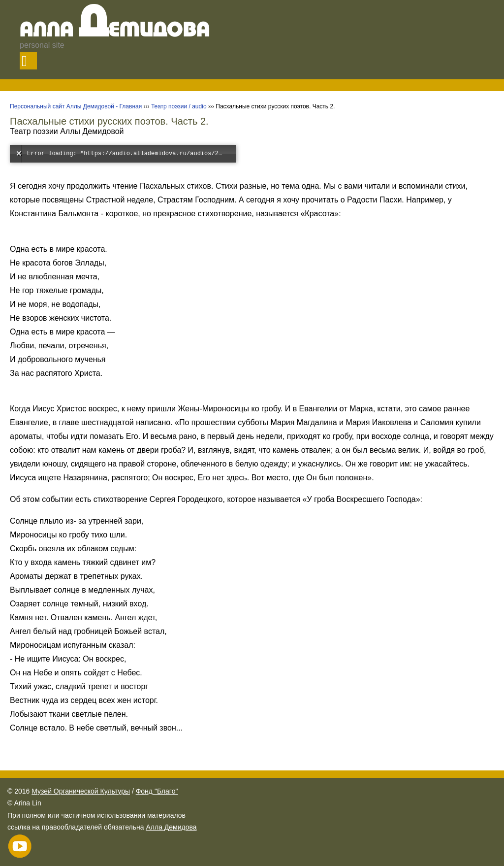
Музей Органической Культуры (81, 791)
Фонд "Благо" (157, 791)
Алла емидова (115, 31)
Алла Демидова (171, 827)
